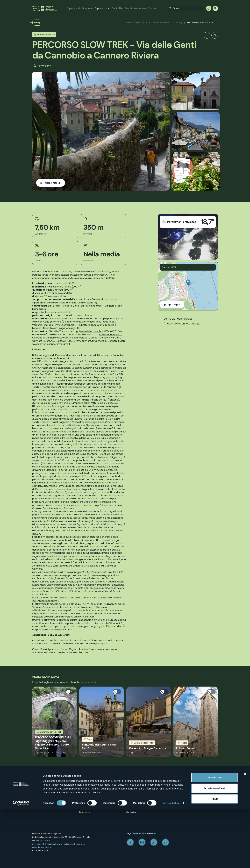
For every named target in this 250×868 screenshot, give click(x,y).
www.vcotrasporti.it (66, 325)
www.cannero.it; (85, 341)
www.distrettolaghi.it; (92, 331)
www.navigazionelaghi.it (65, 328)
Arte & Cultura (133, 783)
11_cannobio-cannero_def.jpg (182, 324)
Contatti (83, 789)
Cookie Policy (86, 800)
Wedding (178, 783)
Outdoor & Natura (160, 23)
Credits (177, 800)
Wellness (131, 789)
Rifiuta (215, 857)
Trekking (42, 22)
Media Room (179, 789)
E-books (153, 8)
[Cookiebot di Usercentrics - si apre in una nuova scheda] (21, 862)
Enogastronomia (135, 795)
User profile (209, 8)
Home (129, 23)
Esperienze (101, 8)
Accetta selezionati (214, 847)
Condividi (207, 35)
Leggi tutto (54, 722)
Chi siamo (85, 777)
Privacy (83, 795)
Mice (175, 777)
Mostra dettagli (171, 862)
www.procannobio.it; (111, 335)
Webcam (131, 800)
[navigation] (215, 8)
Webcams (140, 8)
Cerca (170, 8)
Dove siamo (85, 783)
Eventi (128, 8)
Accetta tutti (215, 836)
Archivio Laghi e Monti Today (187, 795)
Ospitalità (117, 8)
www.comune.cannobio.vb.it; (74, 338)
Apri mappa (174, 304)
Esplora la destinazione (80, 8)
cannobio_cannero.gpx (178, 319)
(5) (53, 183)
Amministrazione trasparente (94, 806)
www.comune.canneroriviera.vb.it (51, 344)
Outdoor (130, 777)
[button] (188, 283)
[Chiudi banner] (245, 832)
